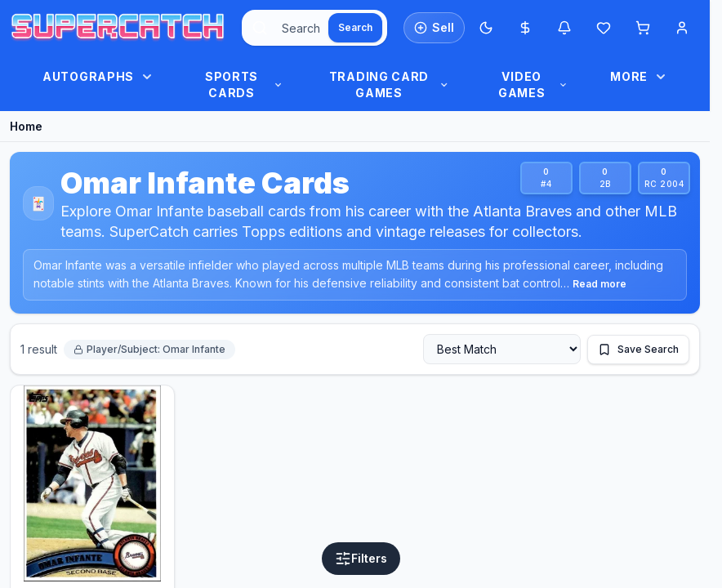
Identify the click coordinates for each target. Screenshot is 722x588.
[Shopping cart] (643, 28)
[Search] (355, 28)
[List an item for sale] (434, 28)
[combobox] (314, 28)
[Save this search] (638, 350)
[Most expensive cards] (525, 28)
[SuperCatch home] (118, 28)
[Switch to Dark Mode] (486, 28)
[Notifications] (564, 28)
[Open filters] (361, 559)
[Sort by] (502, 349)
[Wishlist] (604, 28)
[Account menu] (682, 28)
